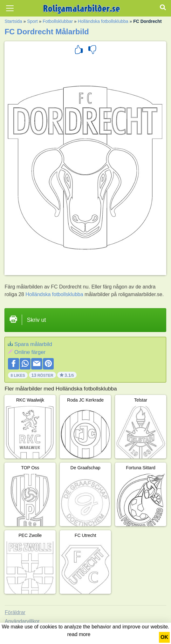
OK (164, 637)
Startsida (13, 21)
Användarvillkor (22, 621)
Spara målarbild (33, 344)
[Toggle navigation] (10, 8)
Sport (32, 21)
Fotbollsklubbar (58, 21)
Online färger (30, 352)
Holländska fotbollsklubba (103, 21)
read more (79, 634)
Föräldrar (15, 612)
